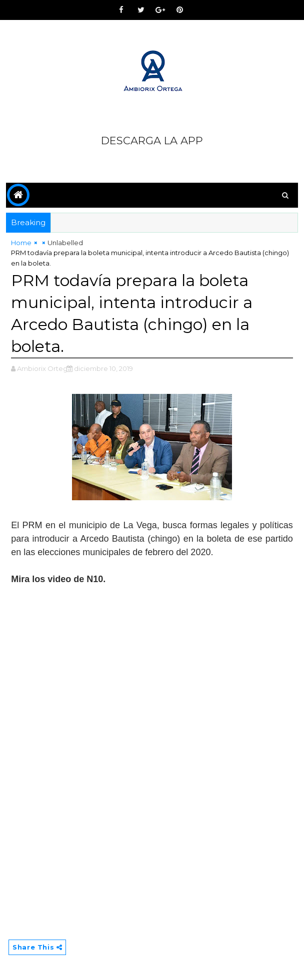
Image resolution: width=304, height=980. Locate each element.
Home (21, 243)
